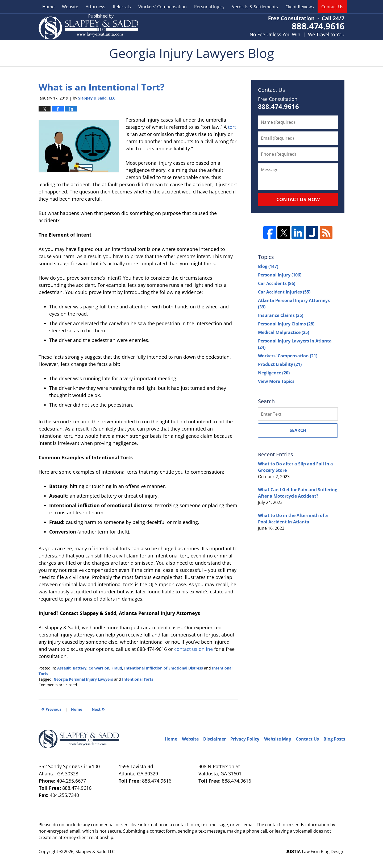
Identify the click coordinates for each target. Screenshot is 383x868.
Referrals (122, 7)
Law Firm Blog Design (315, 852)
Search (298, 430)
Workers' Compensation (288, 356)
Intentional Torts (138, 679)
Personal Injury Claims (286, 324)
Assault (64, 668)
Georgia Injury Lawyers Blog (88, 27)
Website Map (278, 739)
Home (48, 7)
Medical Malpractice (284, 332)
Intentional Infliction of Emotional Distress (164, 668)
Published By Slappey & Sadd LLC (297, 27)
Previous (51, 709)
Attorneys (95, 7)
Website (70, 7)
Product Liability (280, 364)
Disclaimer (215, 739)
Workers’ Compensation (163, 7)
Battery (80, 668)
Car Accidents (277, 283)
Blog (268, 266)
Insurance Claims (281, 315)
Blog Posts (334, 739)
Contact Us (332, 7)
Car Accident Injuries (284, 292)
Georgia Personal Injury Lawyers (83, 679)
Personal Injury (209, 7)
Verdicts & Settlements (255, 7)
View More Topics (276, 381)
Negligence (274, 373)
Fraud (117, 668)
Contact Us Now (298, 199)
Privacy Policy (245, 739)
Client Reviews (300, 7)
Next (98, 709)
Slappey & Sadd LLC (95, 852)
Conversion (99, 668)
